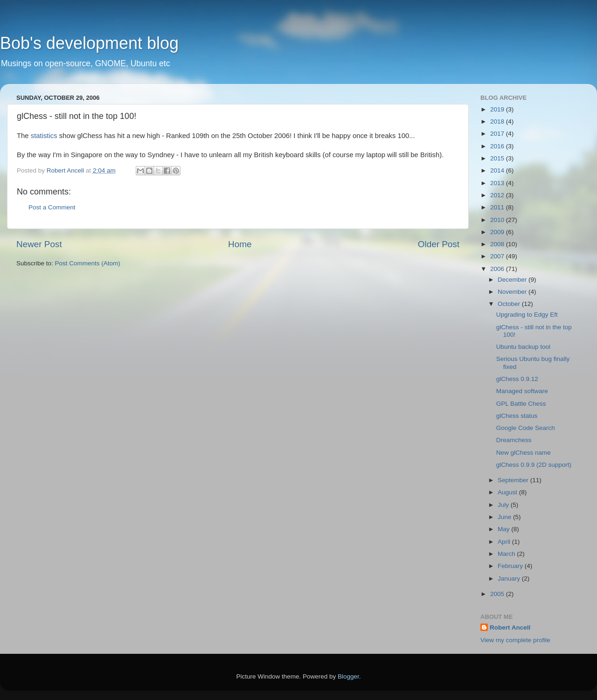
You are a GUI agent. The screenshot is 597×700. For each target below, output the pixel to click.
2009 (498, 232)
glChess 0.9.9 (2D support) (534, 465)
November (513, 292)
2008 (498, 244)
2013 (498, 183)
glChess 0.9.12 (517, 379)
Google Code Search (526, 428)
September (514, 480)
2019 (498, 109)
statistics (44, 136)
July (504, 505)
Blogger (348, 676)
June (505, 517)
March (507, 554)
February (511, 566)
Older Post (439, 244)
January (510, 579)
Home (240, 244)
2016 (498, 146)
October (510, 304)
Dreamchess (514, 440)
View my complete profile (515, 640)
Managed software (522, 391)
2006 (498, 269)
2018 (498, 121)
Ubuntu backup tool (523, 347)
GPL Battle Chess (521, 404)
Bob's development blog (89, 43)
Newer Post (39, 244)
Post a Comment (52, 207)
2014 (498, 170)
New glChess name (524, 453)
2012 (498, 195)
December (513, 280)
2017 (498, 134)
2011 (498, 207)
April (505, 542)
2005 (498, 594)
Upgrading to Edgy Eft (527, 315)
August (508, 492)
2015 (498, 158)
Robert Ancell (510, 627)
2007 (498, 256)
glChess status (517, 416)
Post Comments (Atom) (88, 263)
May (504, 529)
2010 (498, 220)
